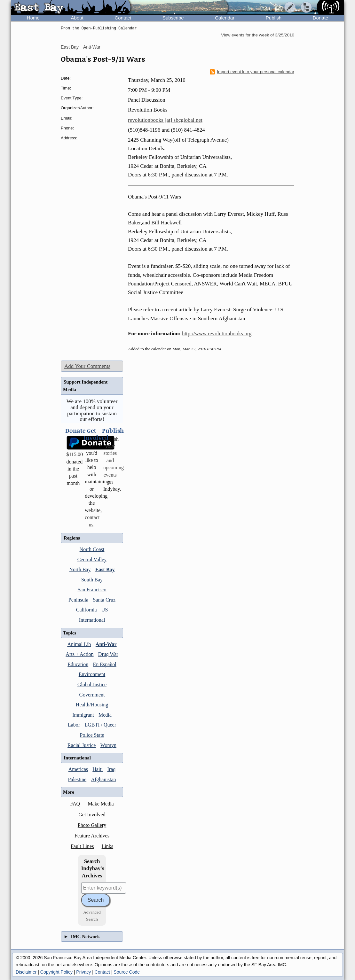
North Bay (80, 569)
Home (33, 18)
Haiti (98, 769)
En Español (104, 664)
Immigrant (83, 715)
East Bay (70, 47)
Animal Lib (79, 644)
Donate (320, 18)
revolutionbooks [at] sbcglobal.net (165, 120)
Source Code (127, 972)
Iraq (112, 769)
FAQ (75, 804)
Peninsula (78, 600)
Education (78, 664)
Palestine (77, 779)
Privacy (83, 972)
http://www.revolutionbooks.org (217, 334)
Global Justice (92, 684)
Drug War (108, 654)
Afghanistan (103, 779)
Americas (78, 769)
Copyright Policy (56, 972)
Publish (274, 18)
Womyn (108, 745)
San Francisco (92, 590)
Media (105, 715)
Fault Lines (82, 846)
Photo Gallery (92, 825)
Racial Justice (82, 745)
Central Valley (92, 560)
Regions (72, 538)
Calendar (225, 18)
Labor (74, 725)
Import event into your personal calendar (252, 72)
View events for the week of (258, 35)
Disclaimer (26, 972)
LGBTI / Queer (100, 725)
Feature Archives (92, 836)
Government (92, 695)
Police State (92, 735)
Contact (123, 18)
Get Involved (92, 815)
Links (107, 846)
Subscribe (173, 18)
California (87, 610)
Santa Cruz (104, 600)
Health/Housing (92, 705)
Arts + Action (79, 654)
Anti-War (92, 47)
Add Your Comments (87, 366)
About (77, 18)
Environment (92, 674)
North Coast (92, 549)
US (105, 610)
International (92, 620)
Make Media (101, 804)
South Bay (92, 580)
